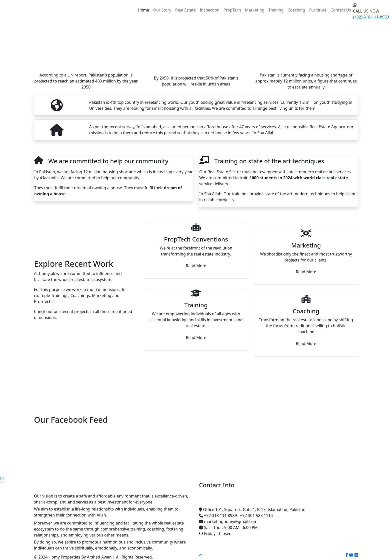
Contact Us (341, 10)
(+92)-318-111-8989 (371, 17)
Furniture (318, 10)
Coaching (296, 10)
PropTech (232, 10)
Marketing (255, 10)
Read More (196, 266)
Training (276, 10)
